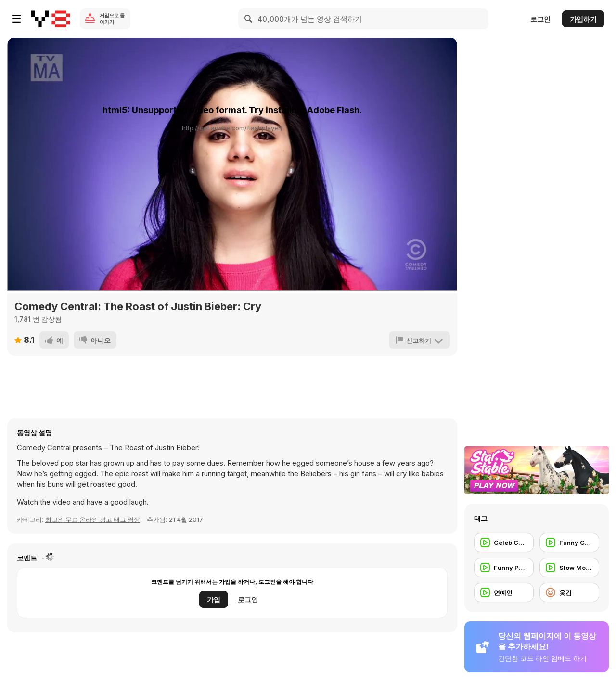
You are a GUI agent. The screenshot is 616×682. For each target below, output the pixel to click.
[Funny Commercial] (569, 543)
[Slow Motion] (569, 568)
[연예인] (504, 593)
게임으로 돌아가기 (112, 19)
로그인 (540, 19)
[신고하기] (419, 340)
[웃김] (569, 593)
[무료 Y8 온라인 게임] (51, 19)
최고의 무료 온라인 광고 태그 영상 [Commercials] (93, 519)
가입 (214, 600)
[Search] (249, 19)
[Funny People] (504, 568)
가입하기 (583, 19)
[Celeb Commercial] (504, 543)
